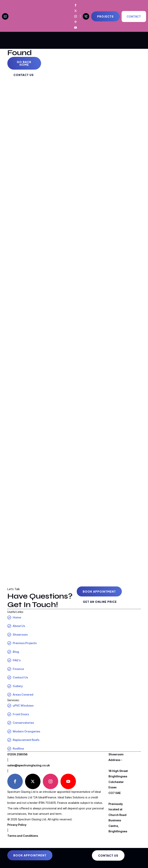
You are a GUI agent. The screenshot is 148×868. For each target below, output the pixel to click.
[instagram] (50, 781)
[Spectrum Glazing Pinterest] (76, 22)
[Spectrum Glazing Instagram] (76, 16)
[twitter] (33, 781)
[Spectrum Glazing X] (76, 11)
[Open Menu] (134, 40)
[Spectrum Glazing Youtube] (76, 28)
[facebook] (15, 781)
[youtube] (68, 781)
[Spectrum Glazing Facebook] (76, 5)
